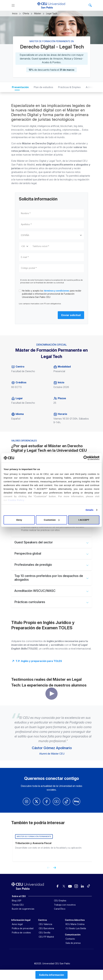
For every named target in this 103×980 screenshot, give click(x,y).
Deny (19, 520)
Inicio (15, 14)
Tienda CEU (18, 905)
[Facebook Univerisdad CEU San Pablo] (47, 801)
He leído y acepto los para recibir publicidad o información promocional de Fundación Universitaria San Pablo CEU (52, 294)
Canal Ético (60, 909)
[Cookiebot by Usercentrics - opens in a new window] (86, 458)
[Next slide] (56, 869)
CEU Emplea (60, 901)
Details (90, 510)
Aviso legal (17, 924)
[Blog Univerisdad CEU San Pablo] (76, 801)
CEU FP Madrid (46, 937)
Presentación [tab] (20, 87)
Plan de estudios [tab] (43, 87)
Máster (38, 14)
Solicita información (51, 975)
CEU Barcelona (46, 928)
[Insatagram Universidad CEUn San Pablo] (27, 801)
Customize (52, 520)
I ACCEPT (84, 520)
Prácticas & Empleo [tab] (69, 87)
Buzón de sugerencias (23, 909)
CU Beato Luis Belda (76, 928)
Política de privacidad (23, 928)
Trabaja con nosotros (65, 905)
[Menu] (13, 5)
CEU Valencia (45, 924)
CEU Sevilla (44, 933)
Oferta (26, 14)
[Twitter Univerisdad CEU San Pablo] (37, 801)
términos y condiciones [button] (57, 291)
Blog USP (17, 901)
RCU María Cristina (75, 924)
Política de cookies (21, 933)
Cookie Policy (17, 500)
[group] (53, 845)
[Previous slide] (47, 869)
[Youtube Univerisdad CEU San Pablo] (56, 801)
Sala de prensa (73, 943)
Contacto (70, 939)
